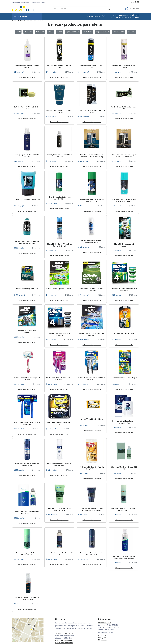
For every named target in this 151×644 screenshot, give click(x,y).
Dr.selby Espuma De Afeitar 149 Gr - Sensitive (27, 156)
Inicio (14, 21)
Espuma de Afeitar (72, 32)
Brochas (50, 32)
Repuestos (132, 32)
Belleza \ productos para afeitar (31, 21)
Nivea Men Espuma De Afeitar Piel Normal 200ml (27, 465)
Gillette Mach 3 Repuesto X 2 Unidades (27, 332)
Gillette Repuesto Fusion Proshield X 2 (59, 423)
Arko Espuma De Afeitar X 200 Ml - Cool (92, 67)
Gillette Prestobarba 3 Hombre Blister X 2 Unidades (92, 379)
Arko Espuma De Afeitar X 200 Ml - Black (59, 67)
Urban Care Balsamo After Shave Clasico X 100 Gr (59, 509)
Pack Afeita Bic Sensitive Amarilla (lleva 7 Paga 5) (92, 468)
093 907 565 (70, 633)
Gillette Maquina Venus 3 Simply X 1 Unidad (27, 379)
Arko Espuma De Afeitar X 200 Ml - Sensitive (124, 67)
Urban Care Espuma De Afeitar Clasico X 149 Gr (27, 554)
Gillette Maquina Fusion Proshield (124, 333)
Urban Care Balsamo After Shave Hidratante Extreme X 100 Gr (92, 509)
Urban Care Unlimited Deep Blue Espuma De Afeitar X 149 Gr (124, 557)
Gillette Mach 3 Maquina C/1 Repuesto (124, 245)
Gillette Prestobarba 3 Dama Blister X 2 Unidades (59, 379)
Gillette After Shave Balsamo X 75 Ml (27, 200)
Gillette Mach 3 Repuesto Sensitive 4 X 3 (59, 290)
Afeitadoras (28, 32)
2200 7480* (60, 633)
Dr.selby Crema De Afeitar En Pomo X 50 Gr (124, 108)
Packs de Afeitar (119, 32)
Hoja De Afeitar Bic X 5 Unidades (92, 419)
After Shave (40, 32)
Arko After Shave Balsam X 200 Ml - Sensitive (27, 67)
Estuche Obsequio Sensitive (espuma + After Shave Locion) (124, 156)
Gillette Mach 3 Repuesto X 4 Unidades (59, 334)
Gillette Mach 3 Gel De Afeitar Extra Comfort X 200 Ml (59, 245)
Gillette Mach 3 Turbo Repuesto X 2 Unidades (92, 334)
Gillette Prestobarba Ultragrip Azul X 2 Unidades (27, 423)
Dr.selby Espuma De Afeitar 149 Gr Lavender (59, 156)
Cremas (60, 32)
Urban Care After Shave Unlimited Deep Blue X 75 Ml (27, 513)
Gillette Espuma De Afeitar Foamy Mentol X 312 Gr (92, 200)
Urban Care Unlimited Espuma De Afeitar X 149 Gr (27, 599)
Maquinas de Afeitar (103, 32)
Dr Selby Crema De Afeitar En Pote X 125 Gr (27, 108)
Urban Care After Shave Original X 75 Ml (124, 468)
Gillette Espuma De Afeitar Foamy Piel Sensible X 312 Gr (27, 243)
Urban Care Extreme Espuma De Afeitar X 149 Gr (92, 554)
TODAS (18, 32)
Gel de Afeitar (87, 32)
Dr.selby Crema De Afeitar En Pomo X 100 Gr (92, 111)
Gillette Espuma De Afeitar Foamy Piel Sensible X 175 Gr (124, 200)
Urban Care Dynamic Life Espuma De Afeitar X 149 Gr (124, 509)
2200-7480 (134, 2)
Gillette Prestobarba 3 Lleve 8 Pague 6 (124, 379)
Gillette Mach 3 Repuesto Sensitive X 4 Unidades (124, 290)
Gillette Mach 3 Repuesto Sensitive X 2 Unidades (92, 290)
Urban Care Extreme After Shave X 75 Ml (59, 554)
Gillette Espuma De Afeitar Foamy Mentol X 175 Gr (59, 198)
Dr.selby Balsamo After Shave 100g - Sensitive (59, 111)
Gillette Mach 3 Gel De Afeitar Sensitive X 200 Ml (92, 242)
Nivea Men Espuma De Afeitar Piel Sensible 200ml (59, 465)
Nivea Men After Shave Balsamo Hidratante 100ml (124, 422)
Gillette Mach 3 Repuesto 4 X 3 (27, 289)
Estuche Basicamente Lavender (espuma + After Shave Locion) (92, 156)
